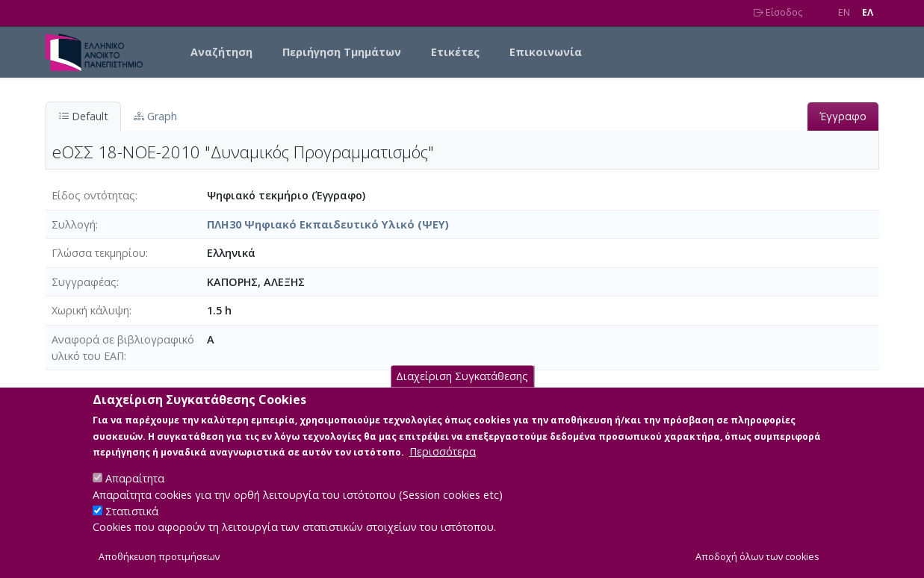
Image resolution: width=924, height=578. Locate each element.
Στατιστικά (132, 527)
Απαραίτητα (135, 495)
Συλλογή (74, 224)
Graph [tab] (155, 116)
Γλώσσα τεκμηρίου (99, 253)
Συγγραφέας (84, 282)
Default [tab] (83, 116)
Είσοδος (778, 12)
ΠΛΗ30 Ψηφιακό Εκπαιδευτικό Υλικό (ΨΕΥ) (328, 224)
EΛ (868, 12)
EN (844, 12)
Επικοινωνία (546, 52)
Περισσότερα (443, 468)
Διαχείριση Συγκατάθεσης (462, 392)
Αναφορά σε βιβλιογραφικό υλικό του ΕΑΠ (123, 348)
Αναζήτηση (221, 52)
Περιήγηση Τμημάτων (342, 52)
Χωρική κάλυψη (90, 310)
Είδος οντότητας (93, 195)
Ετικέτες (455, 52)
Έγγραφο (843, 116)
